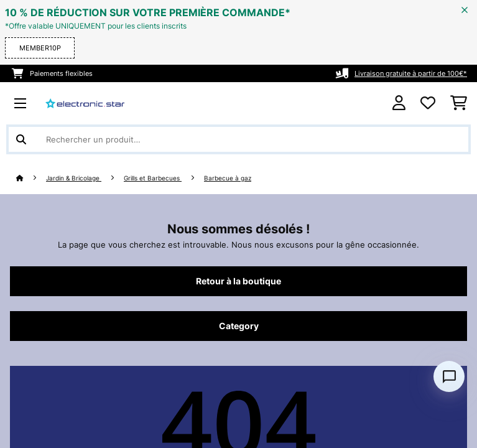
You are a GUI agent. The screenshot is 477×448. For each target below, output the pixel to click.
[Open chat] (449, 376)
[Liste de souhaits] (428, 103)
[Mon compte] (399, 103)
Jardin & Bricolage (74, 178)
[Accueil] (31, 178)
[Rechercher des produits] (238, 139)
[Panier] (459, 103)
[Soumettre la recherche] (21, 139)
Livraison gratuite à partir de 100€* (411, 73)
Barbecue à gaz (228, 178)
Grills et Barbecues (153, 178)
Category (239, 326)
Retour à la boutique (238, 281)
